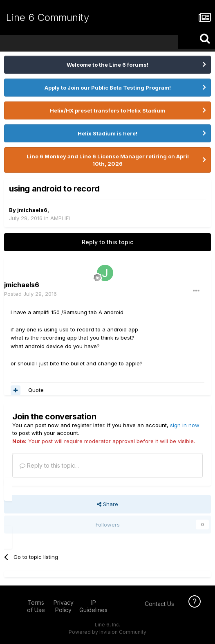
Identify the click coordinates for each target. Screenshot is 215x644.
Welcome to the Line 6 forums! (107, 65)
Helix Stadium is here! (107, 133)
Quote (36, 390)
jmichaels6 (32, 210)
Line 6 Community (48, 17)
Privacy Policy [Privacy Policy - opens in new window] (64, 606)
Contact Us (159, 604)
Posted (30, 294)
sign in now (185, 425)
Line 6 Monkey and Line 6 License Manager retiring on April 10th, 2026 (108, 160)
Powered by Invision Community (107, 632)
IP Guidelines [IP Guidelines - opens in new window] (93, 606)
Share (107, 504)
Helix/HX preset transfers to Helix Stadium (107, 110)
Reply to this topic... (49, 465)
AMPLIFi (60, 218)
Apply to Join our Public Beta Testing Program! (108, 88)
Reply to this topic (107, 242)
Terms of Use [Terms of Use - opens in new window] (36, 606)
